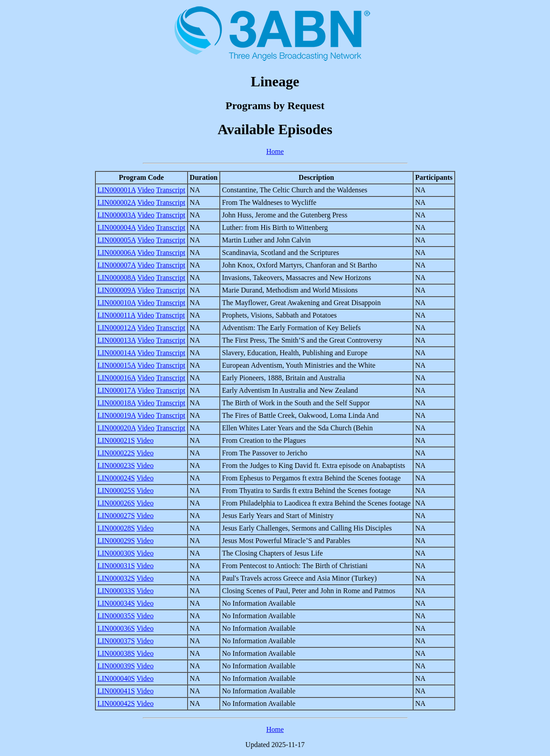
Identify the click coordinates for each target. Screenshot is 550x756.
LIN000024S (116, 478)
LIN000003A (117, 215)
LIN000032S (116, 578)
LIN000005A (117, 240)
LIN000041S (116, 691)
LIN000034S (116, 603)
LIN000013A (117, 340)
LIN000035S (116, 616)
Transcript (171, 190)
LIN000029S (116, 541)
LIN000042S (116, 703)
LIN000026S (116, 503)
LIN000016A (117, 378)
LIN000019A (117, 415)
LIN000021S (116, 440)
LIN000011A (117, 315)
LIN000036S (116, 628)
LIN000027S (116, 516)
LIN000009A (117, 290)
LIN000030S (116, 553)
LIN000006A (117, 253)
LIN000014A (117, 353)
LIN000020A (117, 428)
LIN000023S (116, 465)
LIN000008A (117, 278)
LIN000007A (117, 265)
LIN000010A (117, 303)
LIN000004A (117, 227)
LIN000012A (117, 328)
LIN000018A (117, 403)
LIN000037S (116, 641)
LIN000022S (116, 453)
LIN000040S (116, 678)
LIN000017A (117, 390)
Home (275, 151)
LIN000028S (116, 528)
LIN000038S (116, 653)
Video (146, 190)
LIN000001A (117, 190)
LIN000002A (117, 202)
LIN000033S (116, 591)
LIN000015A (117, 365)
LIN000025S (116, 491)
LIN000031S (116, 566)
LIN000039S (116, 666)
